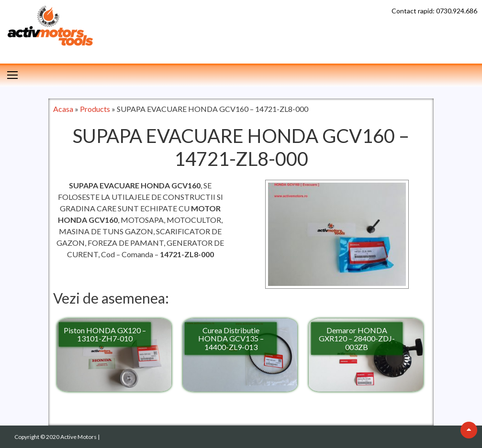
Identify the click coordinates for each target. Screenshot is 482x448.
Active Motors (79, 437)
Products (95, 109)
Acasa (63, 109)
